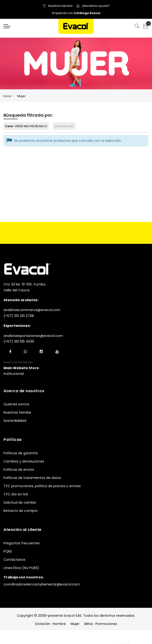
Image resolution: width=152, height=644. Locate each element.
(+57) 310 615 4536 (19, 341)
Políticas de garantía (21, 453)
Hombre (59, 624)
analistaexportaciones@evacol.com (33, 336)
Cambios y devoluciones (24, 461)
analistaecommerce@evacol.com (32, 310)
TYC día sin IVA (16, 494)
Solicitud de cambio (20, 502)
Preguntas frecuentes (22, 543)
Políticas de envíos (19, 470)
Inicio (8, 96)
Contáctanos (15, 560)
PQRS (8, 551)
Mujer (75, 624)
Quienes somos (16, 404)
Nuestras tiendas (58, 6)
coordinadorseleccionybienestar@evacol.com (42, 584)
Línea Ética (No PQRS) (21, 568)
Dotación (43, 624)
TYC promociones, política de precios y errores (42, 486)
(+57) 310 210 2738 (19, 316)
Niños (89, 624)
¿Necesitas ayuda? (93, 6)
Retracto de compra (20, 511)
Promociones (106, 624)
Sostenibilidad (15, 421)
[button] (21, 368)
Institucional (14, 374)
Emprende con (76, 13)
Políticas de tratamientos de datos (32, 478)
